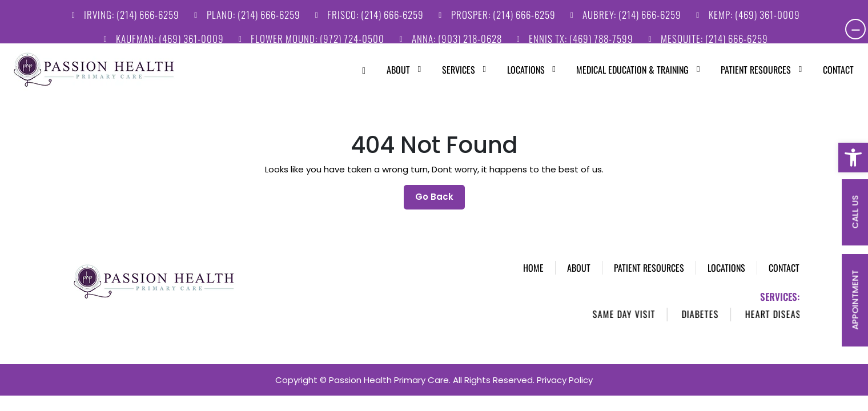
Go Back (440, 185)
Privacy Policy (565, 371)
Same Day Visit (635, 305)
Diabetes (711, 305)
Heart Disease (786, 305)
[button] (853, 158)
